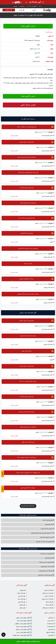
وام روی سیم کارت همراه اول (46, 575)
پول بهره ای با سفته (48, 520)
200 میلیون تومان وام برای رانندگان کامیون (43, 533)
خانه (41, 6)
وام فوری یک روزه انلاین (47, 554)
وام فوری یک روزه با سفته (47, 562)
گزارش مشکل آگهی (28, 105)
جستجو (16, 6)
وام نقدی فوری (50, 524)
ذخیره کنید (49, 32)
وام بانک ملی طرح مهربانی (47, 571)
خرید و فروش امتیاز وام (47, 537)
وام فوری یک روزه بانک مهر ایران (45, 542)
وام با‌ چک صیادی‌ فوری (47, 567)
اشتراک (29, 6)
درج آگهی (9, 10)
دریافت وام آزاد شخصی (47, 529)
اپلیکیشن (23, 6)
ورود (34, 10)
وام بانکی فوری (50, 558)
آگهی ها (35, 6)
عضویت (21, 10)
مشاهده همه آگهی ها (28, 506)
